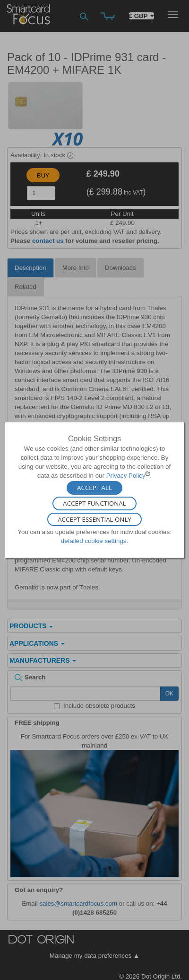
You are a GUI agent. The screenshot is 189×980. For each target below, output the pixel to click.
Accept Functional (94, 504)
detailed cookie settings (94, 541)
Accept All (94, 488)
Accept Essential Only (94, 519)
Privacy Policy (126, 476)
